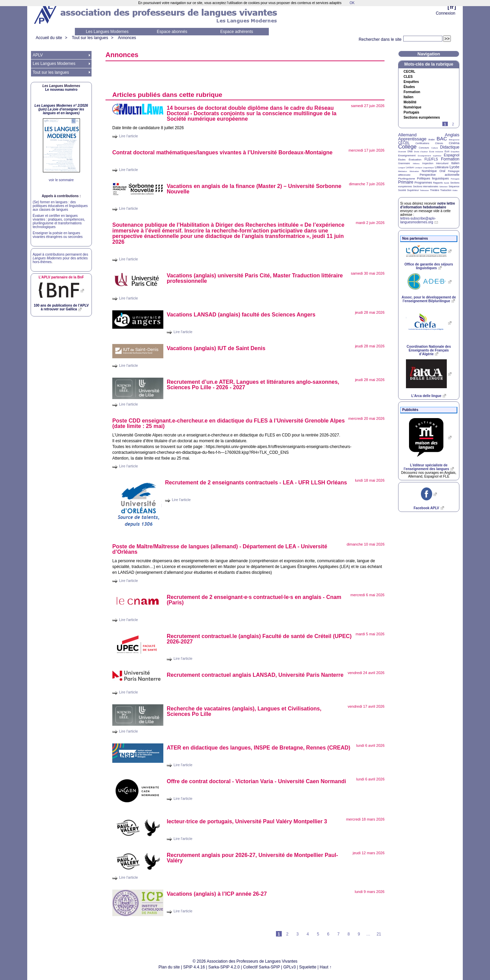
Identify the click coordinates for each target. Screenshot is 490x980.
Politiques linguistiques (433, 178)
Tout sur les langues (90, 38)
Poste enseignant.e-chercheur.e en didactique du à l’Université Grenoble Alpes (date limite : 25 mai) (228, 423)
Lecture (410, 167)
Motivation (414, 171)
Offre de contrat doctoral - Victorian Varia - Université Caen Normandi (256, 781)
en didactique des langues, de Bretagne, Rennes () (258, 748)
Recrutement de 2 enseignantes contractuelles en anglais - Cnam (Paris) (254, 600)
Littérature (442, 167)
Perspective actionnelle (439, 175)
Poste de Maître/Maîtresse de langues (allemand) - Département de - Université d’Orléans (220, 549)
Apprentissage (412, 139)
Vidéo (455, 190)
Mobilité (410, 102)
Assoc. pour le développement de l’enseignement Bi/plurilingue (429, 299)
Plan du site (169, 967)
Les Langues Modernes (107, 32)
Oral (443, 171)
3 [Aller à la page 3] (298, 934)
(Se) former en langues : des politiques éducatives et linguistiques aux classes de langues (60, 206)
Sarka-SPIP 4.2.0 (224, 967)
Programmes (423, 183)
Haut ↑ (326, 967)
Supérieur (413, 190)
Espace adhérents (237, 32)
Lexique (418, 168)
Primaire (406, 182)
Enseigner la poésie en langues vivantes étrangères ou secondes (58, 235)
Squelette (308, 967)
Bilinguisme (454, 140)
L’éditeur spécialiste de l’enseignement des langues (426, 467)
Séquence (454, 186)
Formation (412, 92)
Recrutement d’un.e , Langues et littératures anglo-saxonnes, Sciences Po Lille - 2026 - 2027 (253, 385)
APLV (38, 55)
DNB (410, 151)
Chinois (439, 143)
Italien (409, 97)
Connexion (446, 13)
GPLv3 (290, 967)
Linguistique (428, 168)
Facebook (426, 508)
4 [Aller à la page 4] (308, 934)
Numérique (412, 107)
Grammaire (404, 163)
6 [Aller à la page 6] (328, 934)
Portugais (411, 113)
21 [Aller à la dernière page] (379, 934)
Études (409, 87)
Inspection (428, 163)
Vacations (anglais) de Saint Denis (216, 348)
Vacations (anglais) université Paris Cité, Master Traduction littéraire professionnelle (255, 278)
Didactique (450, 147)
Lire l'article (128, 136)
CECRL (404, 143)
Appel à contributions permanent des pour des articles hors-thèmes (60, 258)
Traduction (446, 190)
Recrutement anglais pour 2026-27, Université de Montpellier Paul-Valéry (252, 858)
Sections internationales (426, 186)
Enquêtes (411, 82)
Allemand (407, 135)
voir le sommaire (61, 180)
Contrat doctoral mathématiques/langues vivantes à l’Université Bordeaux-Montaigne (222, 152)
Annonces (127, 38)
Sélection (444, 187)
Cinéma (454, 143)
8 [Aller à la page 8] (349, 934)
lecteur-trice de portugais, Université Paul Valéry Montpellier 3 (247, 821)
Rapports (438, 183)
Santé (446, 183)
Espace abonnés (172, 32)
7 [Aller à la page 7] (338, 934)
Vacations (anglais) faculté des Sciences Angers (241, 315)
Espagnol (452, 155)
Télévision (424, 190)
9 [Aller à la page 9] (359, 934)
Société (402, 190)
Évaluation (415, 160)
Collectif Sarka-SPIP (262, 967)
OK (352, 3)
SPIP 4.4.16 (194, 967)
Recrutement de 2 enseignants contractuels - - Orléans (256, 483)
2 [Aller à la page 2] (287, 934)
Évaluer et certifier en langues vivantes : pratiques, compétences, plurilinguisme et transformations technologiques (59, 221)
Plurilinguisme (407, 179)
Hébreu (416, 164)
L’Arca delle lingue (426, 396)
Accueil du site (49, 38)
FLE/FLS (431, 159)
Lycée (454, 167)
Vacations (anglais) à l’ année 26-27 (217, 894)
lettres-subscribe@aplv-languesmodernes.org (418, 220)
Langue (402, 168)
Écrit (447, 151)
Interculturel (442, 163)
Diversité (402, 152)
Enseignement (407, 156)
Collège (407, 147)
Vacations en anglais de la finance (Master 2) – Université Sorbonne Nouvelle (254, 189)
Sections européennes (422, 118)
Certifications (422, 143)
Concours (424, 148)
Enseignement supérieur (430, 156)
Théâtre (435, 190)
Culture (434, 148)
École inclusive (436, 152)
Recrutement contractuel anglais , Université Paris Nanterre (255, 675)
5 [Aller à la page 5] (318, 934)
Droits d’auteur (421, 152)
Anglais (452, 135)
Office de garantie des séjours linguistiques (429, 266)
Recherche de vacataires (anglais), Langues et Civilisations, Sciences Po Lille (244, 711)
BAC (442, 139)
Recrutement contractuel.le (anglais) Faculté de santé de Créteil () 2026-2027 (259, 639)
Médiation (403, 171)
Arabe (432, 140)
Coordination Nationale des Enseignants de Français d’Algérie (429, 350)
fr (452, 7)
